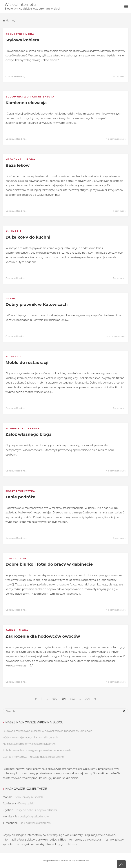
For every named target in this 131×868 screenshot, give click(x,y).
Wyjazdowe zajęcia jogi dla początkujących (30, 737)
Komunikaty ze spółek (29, 797)
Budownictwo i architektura (30, 97)
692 (73, 699)
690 (56, 699)
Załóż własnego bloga (29, 434)
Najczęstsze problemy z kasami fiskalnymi (30, 744)
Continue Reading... (16, 76)
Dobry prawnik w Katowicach (37, 304)
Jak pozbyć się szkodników (32, 817)
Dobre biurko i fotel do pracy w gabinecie (49, 564)
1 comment (119, 76)
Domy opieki (26, 804)
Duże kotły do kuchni (28, 237)
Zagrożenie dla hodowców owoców (43, 636)
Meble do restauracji (27, 363)
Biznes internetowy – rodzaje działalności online (33, 757)
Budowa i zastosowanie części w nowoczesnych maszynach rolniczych (48, 731)
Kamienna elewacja (26, 103)
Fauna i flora (17, 630)
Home (10, 21)
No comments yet (116, 139)
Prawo (11, 299)
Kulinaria (14, 231)
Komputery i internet (23, 429)
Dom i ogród (16, 558)
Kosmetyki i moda (20, 34)
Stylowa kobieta (22, 40)
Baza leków (18, 165)
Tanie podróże (20, 497)
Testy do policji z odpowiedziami (36, 810)
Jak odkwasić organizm (36, 823)
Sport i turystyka (20, 491)
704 (88, 699)
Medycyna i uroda (20, 159)
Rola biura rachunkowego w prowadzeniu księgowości (38, 750)
